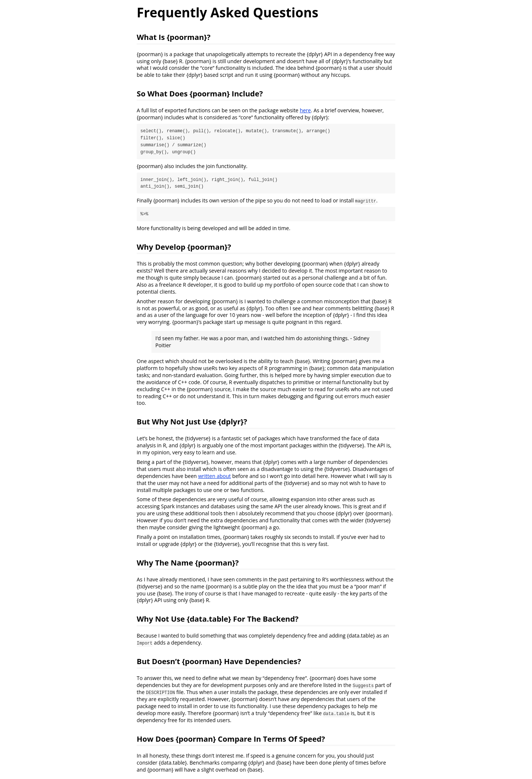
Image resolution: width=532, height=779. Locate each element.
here (305, 110)
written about (214, 476)
